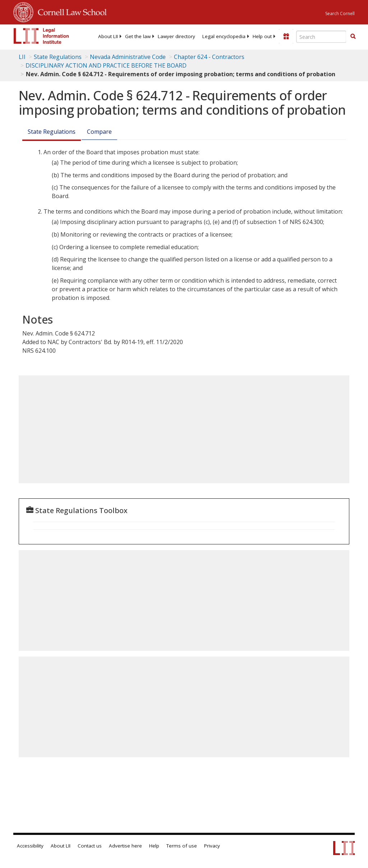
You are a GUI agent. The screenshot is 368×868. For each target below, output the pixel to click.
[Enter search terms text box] (321, 37)
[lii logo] (41, 36)
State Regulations (58, 57)
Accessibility (30, 846)
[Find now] (353, 37)
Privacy (212, 846)
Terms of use (182, 846)
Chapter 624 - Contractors (209, 57)
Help (154, 846)
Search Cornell (340, 13)
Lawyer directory (176, 36)
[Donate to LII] (286, 36)
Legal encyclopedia (224, 36)
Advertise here (125, 846)
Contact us (90, 846)
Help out (262, 36)
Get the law (138, 36)
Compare (99, 132)
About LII (108, 36)
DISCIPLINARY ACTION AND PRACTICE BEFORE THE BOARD (106, 65)
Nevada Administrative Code (128, 57)
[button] (353, 36)
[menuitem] (108, 36)
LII (22, 57)
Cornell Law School (70, 11)
